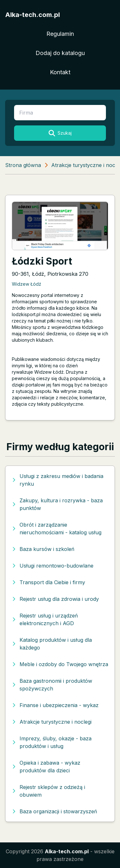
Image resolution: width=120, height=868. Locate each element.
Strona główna (23, 165)
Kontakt (60, 72)
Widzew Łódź (27, 284)
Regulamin (60, 34)
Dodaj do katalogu (60, 53)
